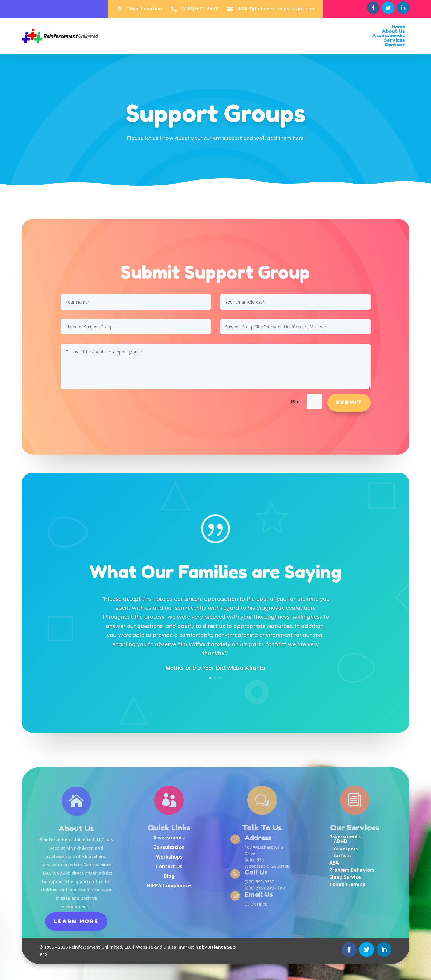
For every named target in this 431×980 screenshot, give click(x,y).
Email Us (259, 895)
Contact (395, 45)
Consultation (169, 847)
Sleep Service (345, 877)
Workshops (169, 857)
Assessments (169, 838)
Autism (342, 856)
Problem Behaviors (352, 870)
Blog (169, 876)
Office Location (144, 9)
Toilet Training (347, 884)
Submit (349, 403)
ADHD (340, 841)
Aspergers (346, 848)
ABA (334, 863)
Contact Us (169, 866)
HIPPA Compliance (169, 885)
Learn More (76, 921)
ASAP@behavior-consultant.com (277, 9)
